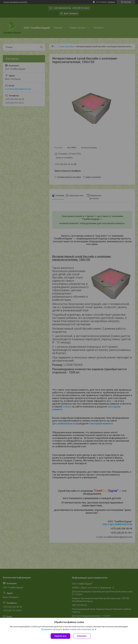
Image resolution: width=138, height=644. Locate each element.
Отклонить (82, 636)
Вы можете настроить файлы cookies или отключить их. (68, 629)
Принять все (60, 636)
